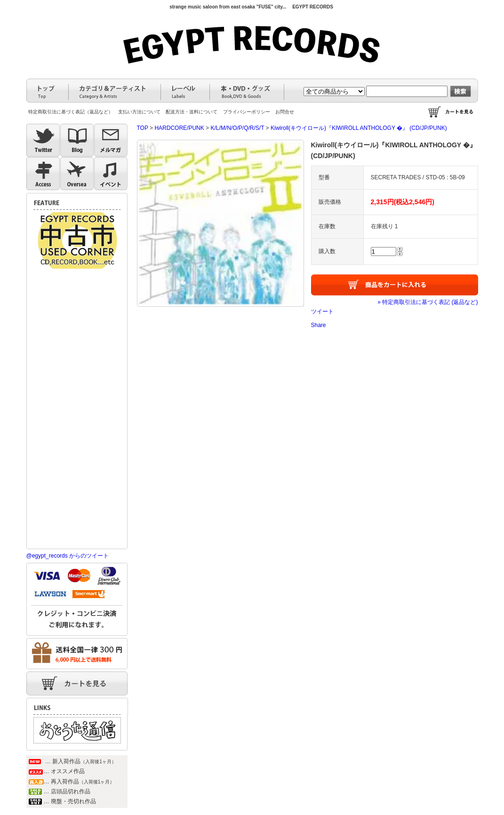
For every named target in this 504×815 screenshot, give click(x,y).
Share (319, 325)
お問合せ (285, 112)
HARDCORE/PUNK (179, 128)
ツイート (322, 312)
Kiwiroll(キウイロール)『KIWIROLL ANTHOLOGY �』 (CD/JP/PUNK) (359, 128)
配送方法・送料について (192, 112)
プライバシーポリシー (247, 112)
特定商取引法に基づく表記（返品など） (71, 112)
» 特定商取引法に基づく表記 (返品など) (428, 302)
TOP (143, 128)
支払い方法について (139, 112)
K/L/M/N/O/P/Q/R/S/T (237, 128)
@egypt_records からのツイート (68, 556)
